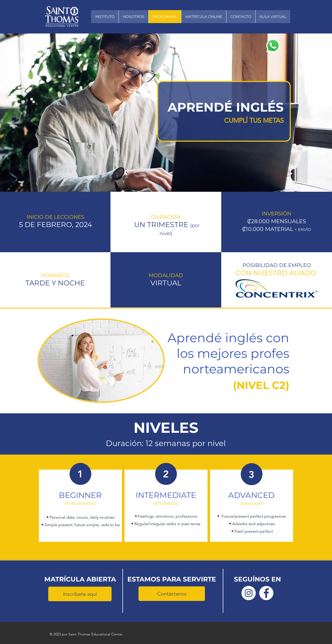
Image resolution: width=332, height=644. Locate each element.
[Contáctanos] (172, 594)
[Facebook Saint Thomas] (266, 593)
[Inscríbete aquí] (80, 594)
